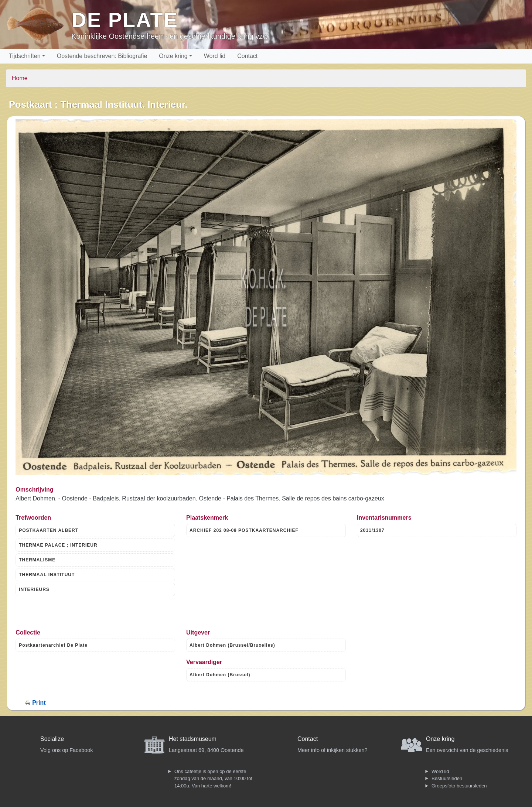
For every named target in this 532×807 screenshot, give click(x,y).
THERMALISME (37, 560)
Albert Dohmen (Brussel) (220, 675)
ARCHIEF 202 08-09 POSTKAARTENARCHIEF (244, 530)
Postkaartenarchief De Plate (53, 645)
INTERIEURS (34, 589)
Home (20, 78)
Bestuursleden (447, 778)
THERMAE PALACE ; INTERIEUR (58, 545)
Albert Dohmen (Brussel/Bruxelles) (232, 645)
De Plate (125, 20)
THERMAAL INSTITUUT (47, 575)
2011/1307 (372, 530)
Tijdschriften (25, 56)
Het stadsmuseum (193, 739)
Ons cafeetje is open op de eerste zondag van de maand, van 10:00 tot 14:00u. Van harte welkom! (213, 779)
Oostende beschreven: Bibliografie (102, 56)
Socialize (52, 739)
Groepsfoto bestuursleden (459, 786)
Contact (247, 56)
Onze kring (173, 56)
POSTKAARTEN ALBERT (49, 530)
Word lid (215, 56)
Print (39, 703)
